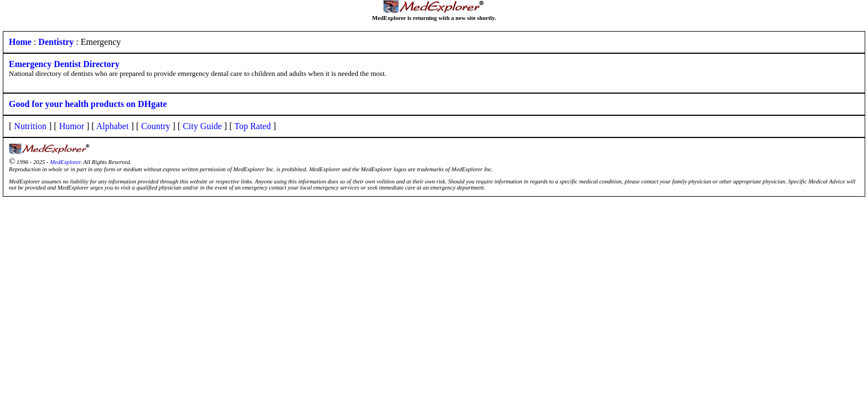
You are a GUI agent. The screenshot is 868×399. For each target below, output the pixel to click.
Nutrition (30, 126)
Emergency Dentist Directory (64, 64)
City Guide (202, 126)
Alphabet (113, 126)
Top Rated (252, 126)
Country (156, 126)
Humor (72, 126)
